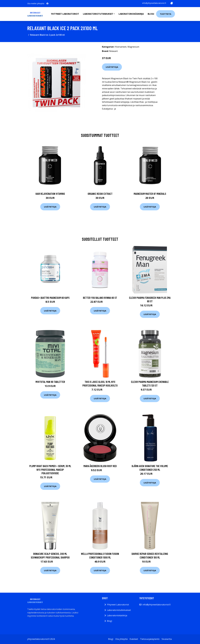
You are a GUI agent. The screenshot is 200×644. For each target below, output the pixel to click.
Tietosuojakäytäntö (150, 639)
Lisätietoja (112, 67)
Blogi (151, 14)
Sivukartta (167, 639)
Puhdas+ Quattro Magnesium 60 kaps (50, 298)
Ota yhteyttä (121, 639)
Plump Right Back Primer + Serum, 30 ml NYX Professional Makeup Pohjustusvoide (50, 470)
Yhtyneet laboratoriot (65, 14)
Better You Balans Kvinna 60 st (100, 298)
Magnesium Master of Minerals (150, 194)
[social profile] (47, 4)
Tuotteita (166, 14)
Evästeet (134, 639)
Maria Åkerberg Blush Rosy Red (100, 466)
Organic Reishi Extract (100, 194)
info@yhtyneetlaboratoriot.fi (154, 3)
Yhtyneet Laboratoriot (118, 605)
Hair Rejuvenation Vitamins (50, 194)
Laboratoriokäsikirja (131, 14)
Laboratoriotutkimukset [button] (98, 14)
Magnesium (133, 47)
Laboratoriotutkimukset (119, 610)
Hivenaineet (121, 47)
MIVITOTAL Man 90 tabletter (50, 382)
